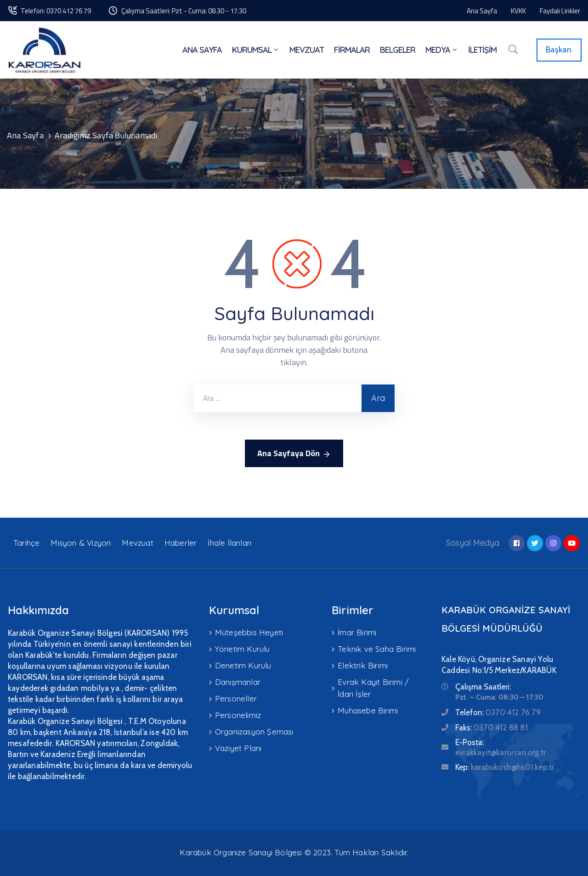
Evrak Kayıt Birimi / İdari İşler (373, 688)
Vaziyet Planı (238, 748)
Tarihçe (26, 543)
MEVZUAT (307, 50)
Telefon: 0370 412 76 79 (56, 11)
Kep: (505, 767)
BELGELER (398, 50)
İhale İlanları (229, 543)
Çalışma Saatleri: (483, 687)
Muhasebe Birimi (368, 710)
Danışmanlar (238, 682)
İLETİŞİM (482, 50)
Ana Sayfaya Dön (294, 453)
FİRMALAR (352, 50)
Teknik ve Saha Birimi (377, 649)
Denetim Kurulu (243, 665)
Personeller (236, 698)
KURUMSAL (256, 50)
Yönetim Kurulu (243, 649)
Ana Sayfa (25, 135)
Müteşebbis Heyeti (249, 632)
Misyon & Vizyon (81, 543)
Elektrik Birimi (363, 665)
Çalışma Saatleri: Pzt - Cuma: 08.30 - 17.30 (184, 11)
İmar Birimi (357, 632)
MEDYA (442, 50)
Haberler (181, 543)
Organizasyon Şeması (254, 732)
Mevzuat (137, 543)
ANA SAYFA (202, 50)
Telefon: (498, 712)
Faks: (492, 728)
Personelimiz (238, 715)
